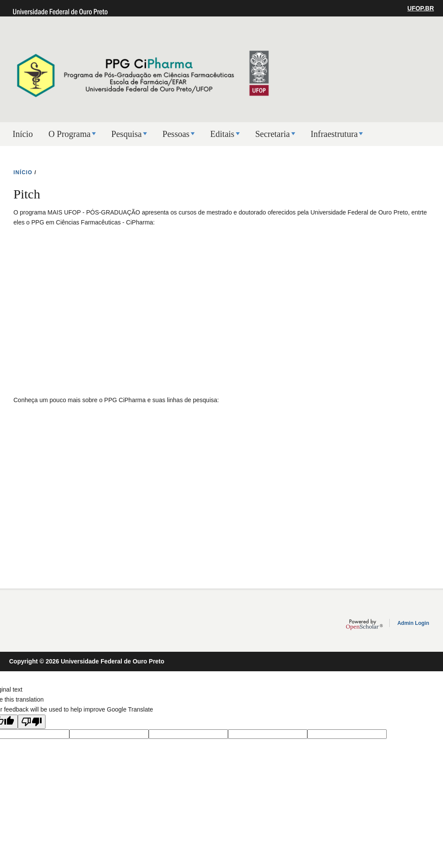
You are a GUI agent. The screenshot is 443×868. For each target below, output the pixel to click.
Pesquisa (127, 134)
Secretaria (273, 134)
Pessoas (176, 134)
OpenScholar (364, 624)
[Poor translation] (32, 722)
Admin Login (413, 623)
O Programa (70, 134)
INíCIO (23, 172)
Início (23, 134)
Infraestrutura (334, 134)
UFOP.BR (421, 8)
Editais (222, 134)
